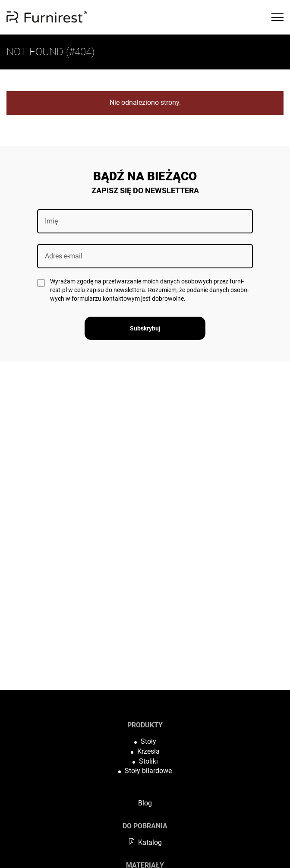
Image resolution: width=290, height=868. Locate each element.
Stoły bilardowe (148, 771)
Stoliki (148, 761)
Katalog (145, 842)
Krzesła (148, 751)
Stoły (148, 741)
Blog (145, 803)
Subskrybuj (145, 328)
